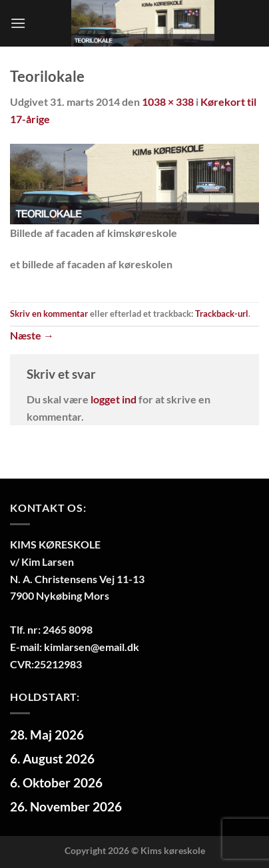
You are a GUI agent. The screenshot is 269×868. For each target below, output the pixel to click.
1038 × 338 (168, 102)
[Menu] (18, 23)
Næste (32, 335)
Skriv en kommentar (49, 314)
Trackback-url (222, 314)
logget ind (114, 399)
